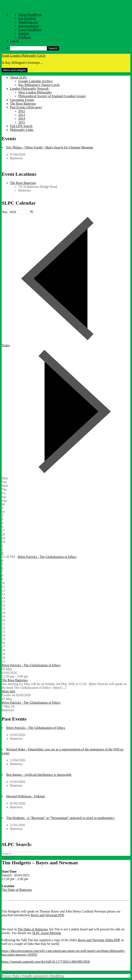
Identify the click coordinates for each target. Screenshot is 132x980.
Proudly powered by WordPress (43, 976)
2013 (22, 115)
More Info (8, 692)
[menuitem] (70, 48)
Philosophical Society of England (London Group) (52, 96)
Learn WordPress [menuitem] (30, 30)
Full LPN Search (21, 126)
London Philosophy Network (29, 89)
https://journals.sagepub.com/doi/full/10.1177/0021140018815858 (46, 962)
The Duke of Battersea (17, 890)
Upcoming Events (22, 100)
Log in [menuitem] (14, 41)
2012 (22, 111)
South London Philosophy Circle (24, 56)
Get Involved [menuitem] (27, 18)
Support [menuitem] (24, 33)
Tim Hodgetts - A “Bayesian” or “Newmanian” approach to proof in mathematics (60, 818)
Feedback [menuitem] (25, 37)
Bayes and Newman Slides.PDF (99, 941)
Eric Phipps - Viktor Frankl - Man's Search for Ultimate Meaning (50, 147)
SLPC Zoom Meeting (47, 934)
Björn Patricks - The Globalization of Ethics (47, 557)
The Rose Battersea (23, 104)
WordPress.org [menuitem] (28, 22)
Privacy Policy (11, 976)
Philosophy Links (22, 130)
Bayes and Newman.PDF (48, 916)
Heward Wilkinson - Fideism (26, 797)
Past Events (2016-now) (26, 107)
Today (6, 346)
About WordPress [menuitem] (30, 15)
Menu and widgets (15, 70)
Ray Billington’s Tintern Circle (39, 85)
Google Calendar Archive (35, 81)
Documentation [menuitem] (29, 26)
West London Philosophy (35, 92)
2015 (22, 122)
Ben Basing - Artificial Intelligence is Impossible (39, 775)
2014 (22, 119)
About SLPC (19, 77)
